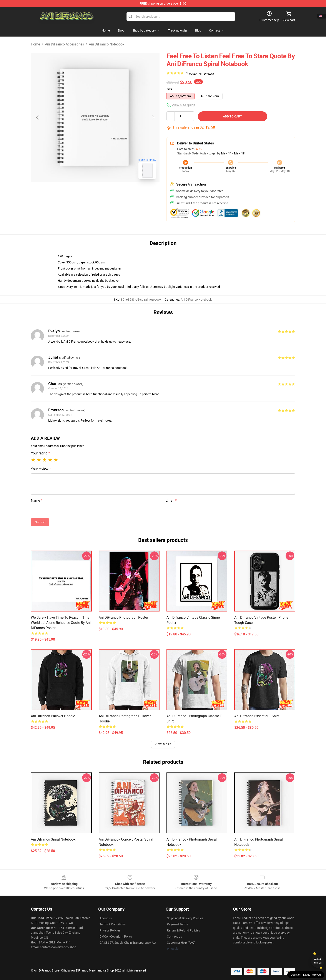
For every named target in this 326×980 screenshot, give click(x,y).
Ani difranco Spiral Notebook (53, 839)
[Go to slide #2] (106, 192)
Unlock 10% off (318, 961)
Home (35, 44)
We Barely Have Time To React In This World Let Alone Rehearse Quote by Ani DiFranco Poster (61, 623)
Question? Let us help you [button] (306, 975)
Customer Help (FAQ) (181, 943)
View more (163, 744)
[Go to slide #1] (84, 192)
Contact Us (174, 936)
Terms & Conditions (113, 924)
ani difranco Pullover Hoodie (53, 716)
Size (169, 89)
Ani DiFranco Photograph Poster (123, 617)
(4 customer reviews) (200, 74)
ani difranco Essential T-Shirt (257, 716)
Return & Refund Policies (183, 930)
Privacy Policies (110, 930)
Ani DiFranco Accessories (64, 44)
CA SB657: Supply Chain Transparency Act (128, 943)
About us (106, 918)
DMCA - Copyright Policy (116, 936)
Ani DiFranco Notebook (107, 44)
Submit (40, 522)
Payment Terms (177, 924)
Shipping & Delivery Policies (185, 918)
